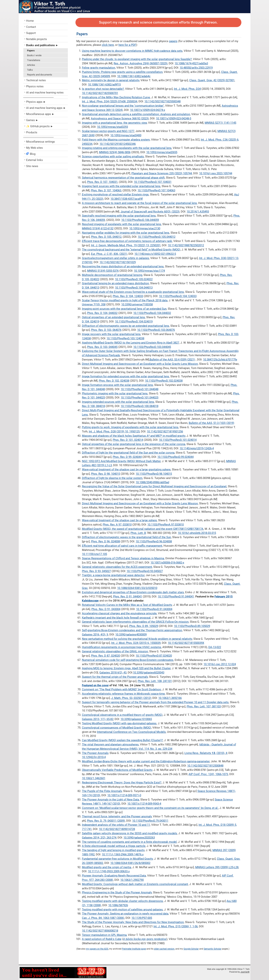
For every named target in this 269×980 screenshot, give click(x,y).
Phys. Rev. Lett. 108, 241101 (155, 681)
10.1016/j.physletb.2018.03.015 (197, 533)
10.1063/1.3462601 (94, 778)
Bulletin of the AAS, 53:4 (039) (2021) (172, 360)
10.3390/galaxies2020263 (139, 838)
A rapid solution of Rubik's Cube (102, 939)
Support (31, 33)
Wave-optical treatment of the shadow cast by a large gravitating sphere (126, 470)
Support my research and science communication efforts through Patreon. (158, 22)
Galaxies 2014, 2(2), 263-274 (99, 838)
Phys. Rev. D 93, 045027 (96, 571)
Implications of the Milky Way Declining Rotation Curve (116, 97)
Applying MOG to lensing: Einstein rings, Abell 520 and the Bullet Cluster (126, 668)
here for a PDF (127, 45)
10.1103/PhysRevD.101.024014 (178, 440)
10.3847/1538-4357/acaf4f (127, 199)
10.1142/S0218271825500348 (162, 101)
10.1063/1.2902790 (132, 880)
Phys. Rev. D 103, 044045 (102, 347)
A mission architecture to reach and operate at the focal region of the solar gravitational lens (139, 203)
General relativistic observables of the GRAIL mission (115, 651)
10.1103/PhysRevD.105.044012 (157, 237)
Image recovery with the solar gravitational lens (111, 334)
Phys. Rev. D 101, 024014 (128, 440)
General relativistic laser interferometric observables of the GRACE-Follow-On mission (135, 622)
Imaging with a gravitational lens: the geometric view (114, 123)
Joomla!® (245, 972)
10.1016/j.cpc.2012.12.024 (220, 664)
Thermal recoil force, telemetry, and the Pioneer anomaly (117, 816)
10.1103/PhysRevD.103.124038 (125, 338)
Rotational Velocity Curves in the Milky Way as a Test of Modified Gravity (127, 605)
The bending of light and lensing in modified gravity (113, 850)
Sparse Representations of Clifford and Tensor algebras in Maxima (123, 558)
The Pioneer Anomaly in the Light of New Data (110, 800)
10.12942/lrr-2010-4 (94, 757)
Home (30, 21)
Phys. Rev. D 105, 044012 (106, 237)
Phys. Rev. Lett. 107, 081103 (204, 706)
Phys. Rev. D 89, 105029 (144, 626)
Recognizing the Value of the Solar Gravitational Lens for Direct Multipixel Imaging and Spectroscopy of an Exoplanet (154, 486)
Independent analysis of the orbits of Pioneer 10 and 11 (116, 825)
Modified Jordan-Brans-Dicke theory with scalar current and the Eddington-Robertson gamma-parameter (146, 761)
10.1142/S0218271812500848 (205, 766)
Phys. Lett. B (138, 533)
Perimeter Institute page (134, 949)
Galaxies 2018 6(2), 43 (113, 673)
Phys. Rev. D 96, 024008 (105, 541)
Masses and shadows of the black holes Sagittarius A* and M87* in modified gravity (134, 436)
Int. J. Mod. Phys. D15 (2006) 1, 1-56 (176, 926)
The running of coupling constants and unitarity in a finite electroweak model (129, 842)
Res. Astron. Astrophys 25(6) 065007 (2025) (141, 63)
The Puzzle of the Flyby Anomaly (102, 791)
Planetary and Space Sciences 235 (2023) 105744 (162, 173)
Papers (31, 51)
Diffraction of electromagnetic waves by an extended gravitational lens (126, 326)
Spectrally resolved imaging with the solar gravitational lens (119, 216)
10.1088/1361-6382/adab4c (134, 76)
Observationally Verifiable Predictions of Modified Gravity (117, 770)
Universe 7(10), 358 (94, 304)
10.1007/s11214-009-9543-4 (144, 804)
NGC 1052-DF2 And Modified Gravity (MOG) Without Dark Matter (121, 461)
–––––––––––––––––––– (39, 97)
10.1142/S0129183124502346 (118, 144)
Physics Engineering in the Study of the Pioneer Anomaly (117, 892)
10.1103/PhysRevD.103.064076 (156, 330)
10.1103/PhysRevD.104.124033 (178, 296)
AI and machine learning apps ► (46, 108)
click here (108, 45)
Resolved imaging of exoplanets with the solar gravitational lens (122, 224)
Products (32, 132)
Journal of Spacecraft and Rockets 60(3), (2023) (150, 212)
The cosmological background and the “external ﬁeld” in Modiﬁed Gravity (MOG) (131, 250)
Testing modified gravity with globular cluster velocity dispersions (122, 901)
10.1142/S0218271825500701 (100, 93)
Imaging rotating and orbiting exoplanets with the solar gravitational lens (127, 148)
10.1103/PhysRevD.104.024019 (134, 322)
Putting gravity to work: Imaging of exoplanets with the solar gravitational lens (130, 427)
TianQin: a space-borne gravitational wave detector (113, 575)
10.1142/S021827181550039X (186, 643)
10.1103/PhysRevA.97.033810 (166, 525)
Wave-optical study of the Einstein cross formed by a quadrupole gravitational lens (133, 292)
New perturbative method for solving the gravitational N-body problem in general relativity (137, 639)
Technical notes (36, 80)
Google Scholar (191, 949)
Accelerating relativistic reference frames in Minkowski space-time (123, 694)
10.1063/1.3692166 (170, 698)
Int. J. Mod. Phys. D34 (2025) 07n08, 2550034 (110, 101)
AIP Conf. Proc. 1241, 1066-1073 (208, 774)
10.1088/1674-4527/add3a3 (191, 63)
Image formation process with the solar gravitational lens (117, 385)
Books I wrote (34, 55)
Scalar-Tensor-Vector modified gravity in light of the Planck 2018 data (125, 300)
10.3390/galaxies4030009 (131, 635)
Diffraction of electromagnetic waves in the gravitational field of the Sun (126, 537)
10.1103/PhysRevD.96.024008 (154, 541)
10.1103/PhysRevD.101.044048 (140, 389)
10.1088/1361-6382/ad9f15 (104, 85)
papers (173, 41)
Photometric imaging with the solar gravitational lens (115, 393)
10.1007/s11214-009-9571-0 (124, 795)
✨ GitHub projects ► (40, 126)
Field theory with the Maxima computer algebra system (116, 140)
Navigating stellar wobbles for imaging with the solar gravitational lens (126, 233)
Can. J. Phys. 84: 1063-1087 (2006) (103, 918)
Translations (34, 60)
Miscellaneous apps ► (40, 114)
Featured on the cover (95, 685)
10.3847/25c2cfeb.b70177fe (220, 360)
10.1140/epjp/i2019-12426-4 (197, 448)
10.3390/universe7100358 (137, 304)
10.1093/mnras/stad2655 (162, 152)
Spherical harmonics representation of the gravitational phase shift (123, 178)
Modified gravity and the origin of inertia (107, 867)
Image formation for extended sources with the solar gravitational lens (126, 376)
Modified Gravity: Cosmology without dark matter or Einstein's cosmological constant (135, 884)
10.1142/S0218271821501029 (118, 262)
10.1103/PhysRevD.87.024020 (154, 656)
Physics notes (35, 86)
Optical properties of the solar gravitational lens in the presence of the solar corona (134, 444)
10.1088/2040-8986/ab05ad (152, 482)
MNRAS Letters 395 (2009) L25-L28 (217, 867)
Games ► (32, 120)
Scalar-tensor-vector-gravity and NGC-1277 (108, 131)
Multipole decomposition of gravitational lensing (112, 275)
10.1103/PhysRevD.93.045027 (145, 571)
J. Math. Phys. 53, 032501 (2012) (131, 698)
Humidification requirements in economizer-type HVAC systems (122, 647)
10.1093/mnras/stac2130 (145, 228)
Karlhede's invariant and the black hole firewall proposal (116, 618)
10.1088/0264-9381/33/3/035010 (137, 588)
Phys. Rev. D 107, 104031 (102, 182)
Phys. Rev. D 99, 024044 (127, 457)
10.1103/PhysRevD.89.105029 (192, 626)
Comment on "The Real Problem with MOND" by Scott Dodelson (121, 689)
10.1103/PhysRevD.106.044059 (140, 220)
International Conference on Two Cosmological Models (131, 732)
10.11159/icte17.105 (94, 554)
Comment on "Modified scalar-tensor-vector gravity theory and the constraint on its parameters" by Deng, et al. (150, 808)
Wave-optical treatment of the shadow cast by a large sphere (119, 520)
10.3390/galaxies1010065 (136, 719)
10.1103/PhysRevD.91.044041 (176, 597)
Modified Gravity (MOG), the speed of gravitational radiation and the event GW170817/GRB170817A (143, 529)
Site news (32, 166)
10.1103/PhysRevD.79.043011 (150, 821)
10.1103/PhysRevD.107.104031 (153, 182)
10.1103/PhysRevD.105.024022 (134, 279)
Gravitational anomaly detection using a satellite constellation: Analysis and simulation (136, 114)
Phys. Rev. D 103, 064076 (106, 330)
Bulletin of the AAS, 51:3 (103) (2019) (211, 423)
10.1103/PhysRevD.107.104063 (156, 190)
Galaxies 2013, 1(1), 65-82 (98, 719)
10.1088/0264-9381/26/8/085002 (130, 863)
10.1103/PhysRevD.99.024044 (175, 457)
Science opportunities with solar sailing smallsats (113, 157)
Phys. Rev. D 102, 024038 (114, 381)
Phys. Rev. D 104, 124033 (128, 296)
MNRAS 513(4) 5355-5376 (103, 271)
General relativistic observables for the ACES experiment (117, 567)
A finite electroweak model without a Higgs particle (114, 846)
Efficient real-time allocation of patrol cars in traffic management (122, 546)
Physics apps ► (36, 102)
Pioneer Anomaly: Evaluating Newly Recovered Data (114, 876)
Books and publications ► (42, 45)
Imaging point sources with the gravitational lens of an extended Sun (124, 309)
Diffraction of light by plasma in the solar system (112, 478)
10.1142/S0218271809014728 (117, 829)
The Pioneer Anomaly (95, 753)
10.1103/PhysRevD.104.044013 (134, 288)
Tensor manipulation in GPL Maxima (104, 935)
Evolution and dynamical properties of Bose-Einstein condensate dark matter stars (133, 592)
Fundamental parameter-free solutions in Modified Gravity (117, 859)
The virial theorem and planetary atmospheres (110, 745)
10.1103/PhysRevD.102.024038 (164, 381)
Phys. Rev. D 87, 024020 (105, 656)
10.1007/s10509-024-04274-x (147, 110)
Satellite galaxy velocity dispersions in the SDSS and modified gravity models (129, 833)
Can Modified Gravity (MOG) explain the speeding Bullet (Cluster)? (122, 740)
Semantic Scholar (213, 949)
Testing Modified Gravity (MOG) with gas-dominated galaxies (119, 723)
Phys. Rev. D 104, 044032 (102, 313)
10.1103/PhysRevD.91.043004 (154, 609)
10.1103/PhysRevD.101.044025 (140, 398)
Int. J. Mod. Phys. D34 (187, 89)
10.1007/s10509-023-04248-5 (174, 118)
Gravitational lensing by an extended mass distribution (115, 283)
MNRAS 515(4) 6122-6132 (98, 228)
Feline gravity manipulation (99, 68)
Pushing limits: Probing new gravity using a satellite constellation (122, 72)
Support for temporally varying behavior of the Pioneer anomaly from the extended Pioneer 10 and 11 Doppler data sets (155, 702)
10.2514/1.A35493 (198, 212)
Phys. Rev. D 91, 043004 (106, 609)
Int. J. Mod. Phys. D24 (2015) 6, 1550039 (136, 643)
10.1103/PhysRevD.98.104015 (154, 474)
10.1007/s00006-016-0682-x (167, 563)
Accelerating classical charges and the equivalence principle (119, 613)
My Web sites (34, 148)
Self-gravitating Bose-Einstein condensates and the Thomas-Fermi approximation (132, 630)
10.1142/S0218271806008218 (100, 931)
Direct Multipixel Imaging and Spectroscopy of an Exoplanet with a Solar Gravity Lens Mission (140, 364)
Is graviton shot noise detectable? (103, 89)
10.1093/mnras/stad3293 (112, 127)
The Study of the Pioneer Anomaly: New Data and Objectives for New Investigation (133, 922)
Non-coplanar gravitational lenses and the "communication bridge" (123, 106)
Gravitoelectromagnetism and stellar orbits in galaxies (115, 258)
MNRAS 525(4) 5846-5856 (115, 152)
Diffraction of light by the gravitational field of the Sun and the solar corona (128, 453)
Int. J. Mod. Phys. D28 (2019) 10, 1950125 (114, 431)
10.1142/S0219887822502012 (186, 245)
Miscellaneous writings (41, 142)
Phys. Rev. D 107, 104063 (106, 190)
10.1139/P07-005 (142, 918)
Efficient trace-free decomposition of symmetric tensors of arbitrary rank (127, 241)
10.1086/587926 (118, 905)
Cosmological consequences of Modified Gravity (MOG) (117, 728)
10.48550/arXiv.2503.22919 (196, 68)
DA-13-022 (215, 647)
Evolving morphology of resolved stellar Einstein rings (115, 195)
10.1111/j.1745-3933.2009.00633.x (109, 871)
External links (34, 160)
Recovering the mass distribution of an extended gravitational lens (123, 266)
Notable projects (37, 39)
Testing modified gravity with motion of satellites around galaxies (122, 910)
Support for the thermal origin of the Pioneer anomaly (115, 677)
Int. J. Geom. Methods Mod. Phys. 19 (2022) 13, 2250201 (126, 245)
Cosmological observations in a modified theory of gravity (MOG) (122, 715)
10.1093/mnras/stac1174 (149, 271)
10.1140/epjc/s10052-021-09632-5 (155, 254)
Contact (31, 27)
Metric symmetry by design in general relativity (111, 80)
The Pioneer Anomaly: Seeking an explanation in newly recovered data (125, 914)
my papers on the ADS (97, 949)
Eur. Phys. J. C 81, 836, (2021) (109, 254)
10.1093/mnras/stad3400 (126, 135)
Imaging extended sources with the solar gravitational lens (118, 402)
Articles (31, 65)
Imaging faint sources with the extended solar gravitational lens (121, 186)
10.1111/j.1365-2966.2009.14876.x (123, 854)
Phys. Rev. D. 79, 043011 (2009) (106, 821)
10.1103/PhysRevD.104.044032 (152, 313)
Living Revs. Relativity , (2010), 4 (206, 753)
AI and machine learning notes (45, 93)
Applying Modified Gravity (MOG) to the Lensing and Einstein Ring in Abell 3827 (131, 343)
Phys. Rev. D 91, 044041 (128, 597)
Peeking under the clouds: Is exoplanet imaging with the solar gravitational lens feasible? (137, 59)
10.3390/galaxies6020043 (149, 673)
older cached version (164, 949)
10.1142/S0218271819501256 (165, 431)
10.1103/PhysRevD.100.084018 (140, 406)
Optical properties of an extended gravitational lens (113, 317)
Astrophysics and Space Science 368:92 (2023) (120, 118)
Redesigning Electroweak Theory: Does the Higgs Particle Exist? (122, 783)
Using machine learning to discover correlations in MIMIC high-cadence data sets (132, 51)
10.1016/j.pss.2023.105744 (216, 173)
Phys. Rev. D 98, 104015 (105, 474)
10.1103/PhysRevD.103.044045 (152, 347)
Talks (30, 70)
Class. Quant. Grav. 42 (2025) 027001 (212, 80)
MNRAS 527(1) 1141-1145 (220, 123)
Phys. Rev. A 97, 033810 (117, 525)
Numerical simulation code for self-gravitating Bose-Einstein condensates (128, 660)
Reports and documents (40, 75)
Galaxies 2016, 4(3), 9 (95, 635)
